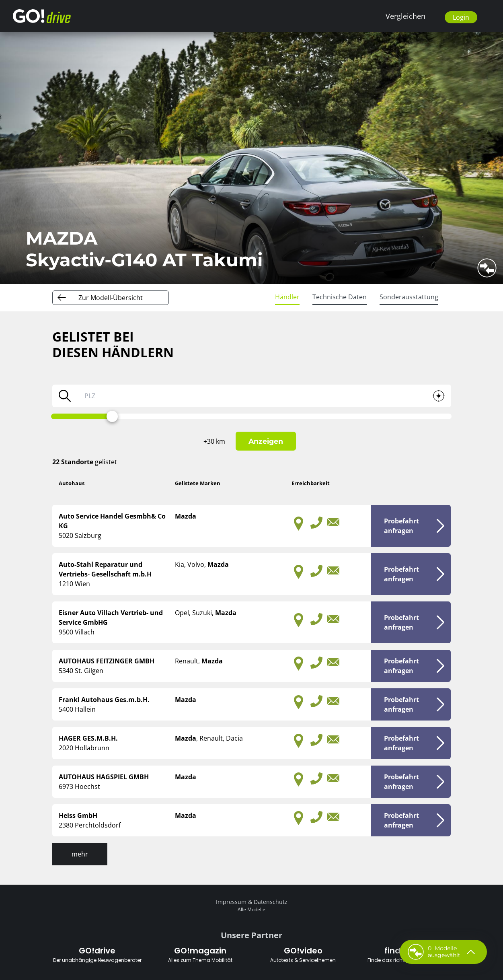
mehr (80, 854)
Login (461, 17)
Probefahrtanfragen (401, 526)
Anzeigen (266, 441)
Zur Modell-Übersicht (111, 298)
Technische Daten (340, 297)
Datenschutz (271, 902)
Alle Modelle (251, 909)
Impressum (231, 902)
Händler (287, 297)
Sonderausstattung (409, 297)
